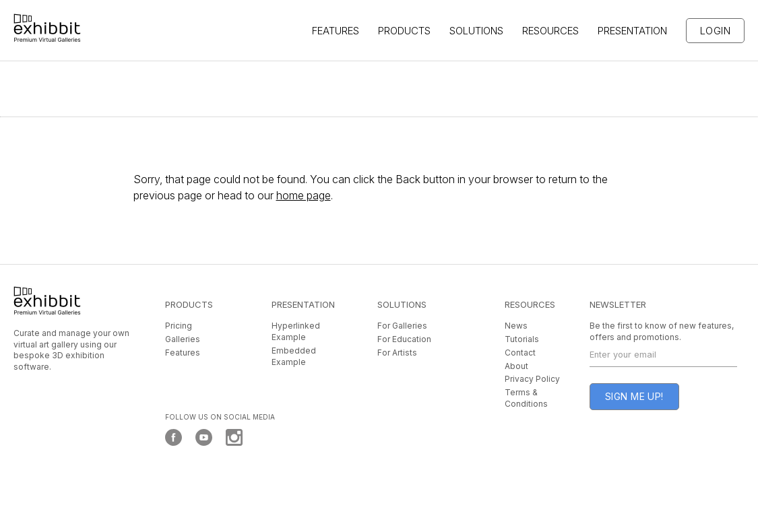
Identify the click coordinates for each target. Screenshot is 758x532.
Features (183, 353)
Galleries (183, 339)
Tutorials (522, 339)
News (516, 326)
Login (715, 31)
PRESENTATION (632, 31)
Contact (520, 353)
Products (404, 31)
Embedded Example (294, 356)
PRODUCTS (189, 304)
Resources (550, 31)
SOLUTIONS (476, 31)
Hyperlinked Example (296, 331)
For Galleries (402, 326)
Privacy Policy (532, 379)
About (516, 366)
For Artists (397, 353)
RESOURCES (530, 304)
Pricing (179, 326)
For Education (404, 339)
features (336, 31)
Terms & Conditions (526, 398)
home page (304, 195)
